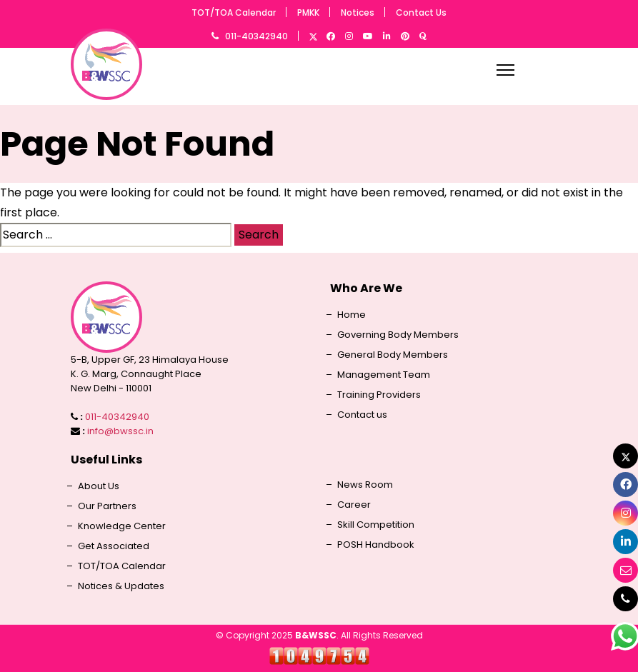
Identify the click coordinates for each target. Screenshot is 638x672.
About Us (99, 486)
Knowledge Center (122, 526)
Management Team (384, 375)
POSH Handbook (376, 545)
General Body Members (393, 355)
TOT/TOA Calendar (234, 12)
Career (354, 505)
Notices (358, 12)
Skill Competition (376, 525)
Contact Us (421, 12)
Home (352, 315)
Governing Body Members (398, 335)
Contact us (362, 415)
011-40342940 (256, 36)
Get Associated (114, 546)
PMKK (308, 12)
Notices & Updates (121, 586)
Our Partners (107, 506)
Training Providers (379, 395)
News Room (365, 485)
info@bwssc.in (120, 431)
